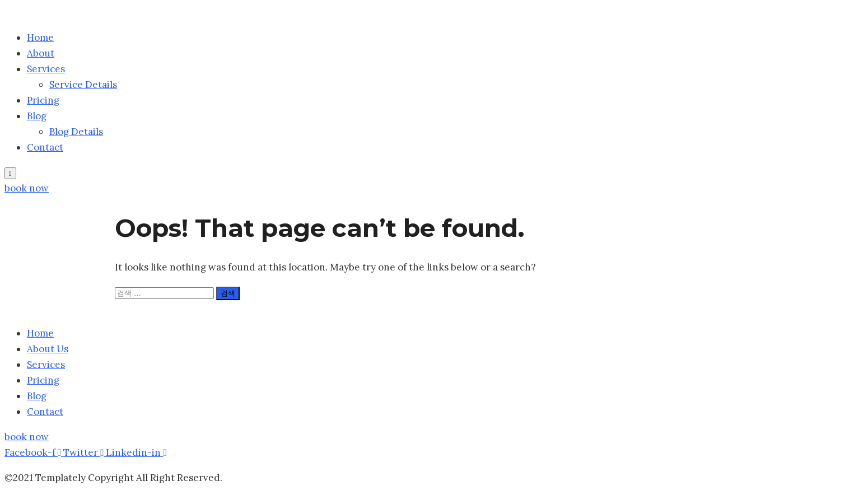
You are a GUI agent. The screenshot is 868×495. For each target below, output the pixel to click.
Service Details (83, 85)
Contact (45, 147)
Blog (37, 116)
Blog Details (76, 132)
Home (40, 38)
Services (46, 69)
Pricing (43, 100)
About (41, 53)
